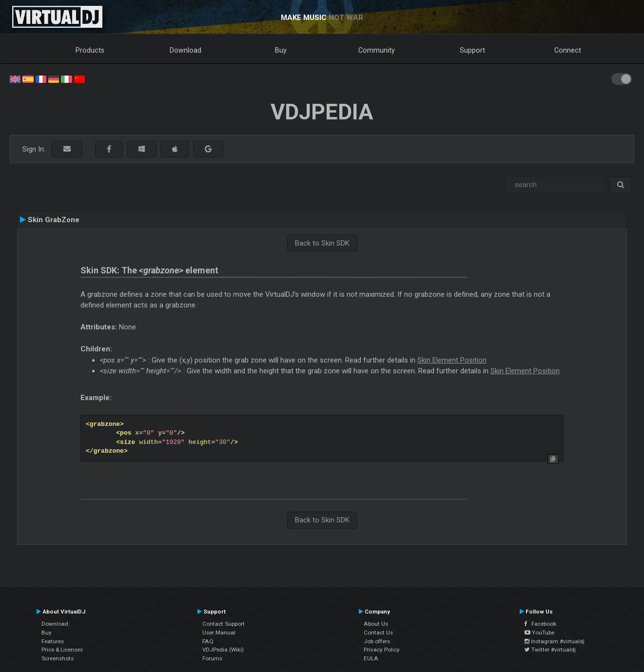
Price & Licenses (62, 650)
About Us (376, 624)
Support (472, 50)
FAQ (208, 641)
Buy (281, 50)
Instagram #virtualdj (555, 641)
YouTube (539, 633)
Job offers (377, 641)
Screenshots (58, 658)
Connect (568, 50)
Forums (212, 658)
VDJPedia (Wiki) (223, 650)
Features (53, 641)
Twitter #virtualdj (550, 650)
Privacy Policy (382, 650)
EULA (371, 658)
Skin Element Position (452, 360)
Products (90, 50)
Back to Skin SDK (322, 243)
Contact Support (224, 624)
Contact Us (378, 633)
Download (185, 50)
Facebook (540, 624)
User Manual (219, 633)
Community (377, 50)
